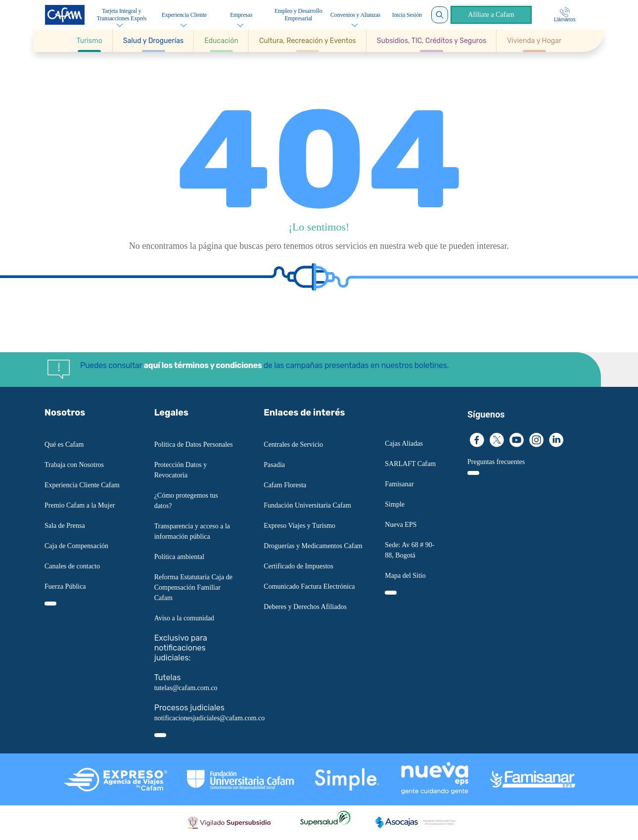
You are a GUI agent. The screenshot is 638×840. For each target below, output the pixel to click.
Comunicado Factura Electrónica (309, 586)
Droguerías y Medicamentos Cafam (313, 546)
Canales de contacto (72, 566)
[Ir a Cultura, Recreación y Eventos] (308, 41)
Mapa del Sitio (405, 576)
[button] (90, 41)
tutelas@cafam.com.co (186, 688)
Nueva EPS (401, 525)
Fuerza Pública (65, 586)
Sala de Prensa (65, 526)
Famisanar (399, 484)
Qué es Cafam (64, 444)
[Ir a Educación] (221, 41)
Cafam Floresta (285, 485)
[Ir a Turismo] (90, 41)
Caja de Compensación (76, 546)
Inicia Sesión (407, 15)
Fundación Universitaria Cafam (307, 505)
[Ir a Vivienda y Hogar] (534, 41)
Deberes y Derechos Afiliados (305, 607)
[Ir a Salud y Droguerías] (153, 41)
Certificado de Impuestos (298, 566)
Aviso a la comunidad (184, 618)
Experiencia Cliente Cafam (82, 485)
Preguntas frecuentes (496, 462)
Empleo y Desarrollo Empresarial (298, 15)
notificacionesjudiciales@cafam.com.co (210, 718)
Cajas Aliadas (404, 443)
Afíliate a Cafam (491, 15)
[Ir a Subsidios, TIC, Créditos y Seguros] (432, 41)
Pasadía (274, 465)
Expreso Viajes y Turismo (299, 526)
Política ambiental (179, 557)
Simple (395, 504)
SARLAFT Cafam (410, 464)
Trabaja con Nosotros (74, 465)
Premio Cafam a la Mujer (80, 505)
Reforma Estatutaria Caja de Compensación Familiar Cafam (193, 587)
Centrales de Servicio (293, 444)
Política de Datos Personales (194, 444)
